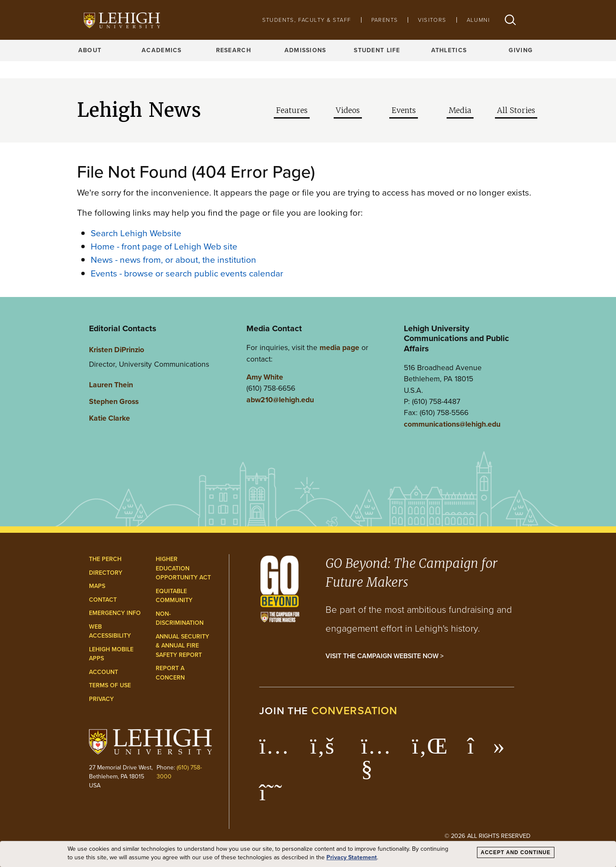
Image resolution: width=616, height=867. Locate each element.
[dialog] (308, 854)
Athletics (449, 50)
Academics (162, 50)
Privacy (101, 699)
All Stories (516, 110)
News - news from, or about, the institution (173, 260)
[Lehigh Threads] (275, 797)
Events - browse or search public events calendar (187, 273)
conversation (355, 711)
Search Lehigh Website (136, 233)
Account (104, 672)
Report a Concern (170, 673)
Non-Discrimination (180, 619)
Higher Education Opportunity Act (183, 568)
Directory (106, 573)
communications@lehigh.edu (452, 424)
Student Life (377, 50)
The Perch (105, 559)
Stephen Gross (114, 401)
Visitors (432, 20)
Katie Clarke (110, 418)
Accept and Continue (516, 852)
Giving (521, 50)
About (90, 50)
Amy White (265, 377)
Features (292, 110)
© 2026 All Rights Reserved (487, 836)
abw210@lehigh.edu (280, 400)
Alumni (478, 20)
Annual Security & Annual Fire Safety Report (182, 646)
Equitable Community (174, 596)
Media (460, 110)
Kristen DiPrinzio (117, 350)
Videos (348, 110)
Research (234, 50)
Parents (385, 20)
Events (404, 110)
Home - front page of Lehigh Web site (164, 246)
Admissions (305, 50)
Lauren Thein (111, 385)
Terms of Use (110, 685)
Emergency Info (115, 613)
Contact (103, 600)
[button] (510, 20)
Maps (97, 586)
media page (339, 347)
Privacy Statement (352, 858)
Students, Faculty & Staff (307, 20)
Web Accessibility (110, 631)
